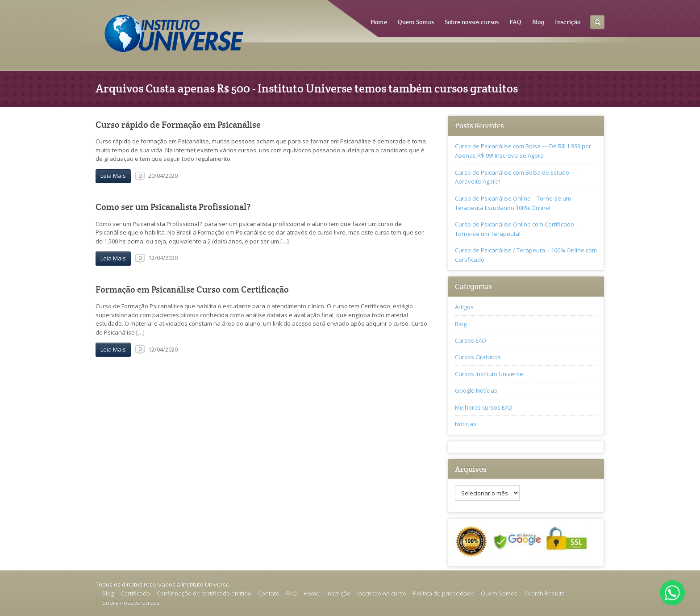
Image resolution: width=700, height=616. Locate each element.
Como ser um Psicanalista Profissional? (173, 207)
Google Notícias (476, 390)
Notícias (466, 424)
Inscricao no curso (382, 593)
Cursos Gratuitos (478, 357)
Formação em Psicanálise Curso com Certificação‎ (192, 290)
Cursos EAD (471, 340)
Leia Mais (113, 176)
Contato (269, 593)
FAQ (515, 22)
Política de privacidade (444, 593)
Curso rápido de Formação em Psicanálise (178, 125)
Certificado (135, 593)
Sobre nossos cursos (472, 22)
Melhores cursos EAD (484, 407)
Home (379, 22)
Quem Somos (416, 22)
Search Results (544, 593)
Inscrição (568, 22)
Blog (538, 22)
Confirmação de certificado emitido (204, 593)
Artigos (464, 307)
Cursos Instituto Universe (489, 374)
